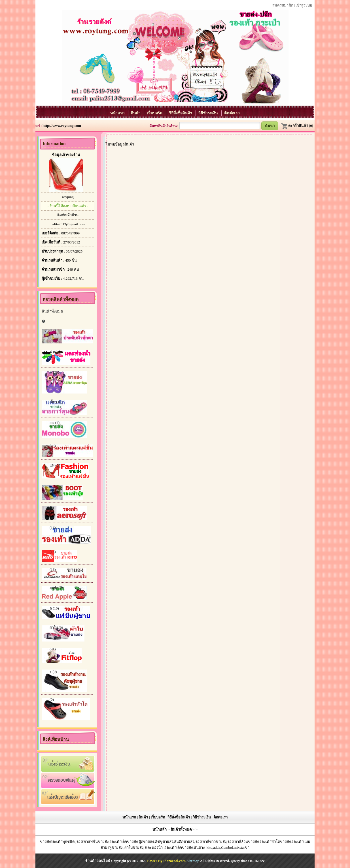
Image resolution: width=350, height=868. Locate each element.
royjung (68, 197)
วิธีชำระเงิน (208, 113)
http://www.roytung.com (62, 126)
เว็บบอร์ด (155, 113)
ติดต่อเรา (232, 113)
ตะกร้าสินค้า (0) (297, 126)
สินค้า (136, 113)
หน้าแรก (118, 113)
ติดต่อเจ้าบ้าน (68, 215)
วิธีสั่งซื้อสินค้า (181, 113)
